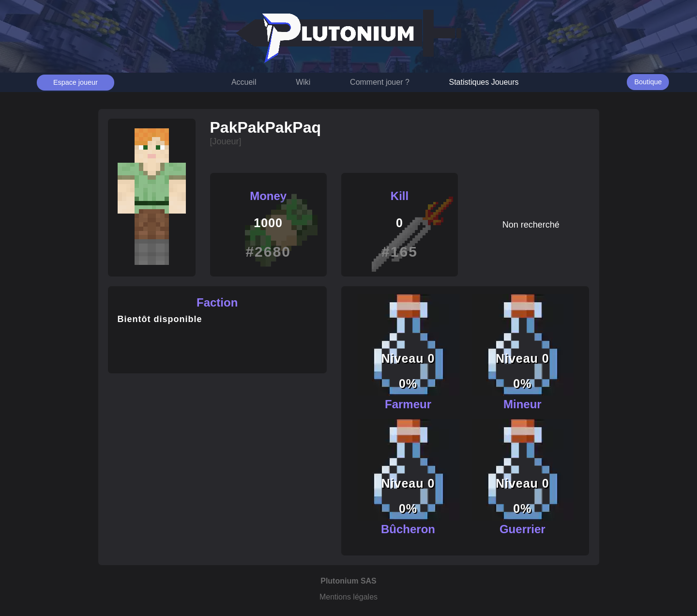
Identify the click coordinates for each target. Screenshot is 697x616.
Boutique (648, 82)
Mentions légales (348, 597)
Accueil (244, 82)
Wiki (303, 82)
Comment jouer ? (380, 82)
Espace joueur (76, 82)
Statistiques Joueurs (484, 82)
